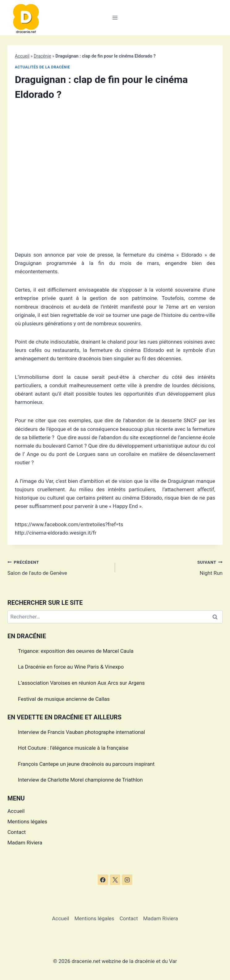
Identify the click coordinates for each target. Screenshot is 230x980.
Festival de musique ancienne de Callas (64, 699)
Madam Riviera (25, 843)
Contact (17, 832)
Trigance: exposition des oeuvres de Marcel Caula (76, 651)
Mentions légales (27, 822)
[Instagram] (127, 880)
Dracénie (42, 56)
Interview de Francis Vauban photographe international (81, 732)
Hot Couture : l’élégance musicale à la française (73, 748)
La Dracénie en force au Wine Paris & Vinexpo (71, 667)
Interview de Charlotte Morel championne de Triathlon (80, 780)
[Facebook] (103, 880)
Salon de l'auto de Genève (59, 567)
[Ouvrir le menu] (115, 17)
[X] (115, 880)
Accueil (22, 56)
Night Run (171, 567)
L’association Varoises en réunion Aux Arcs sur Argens (81, 683)
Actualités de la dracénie (43, 67)
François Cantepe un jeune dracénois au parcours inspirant (86, 764)
